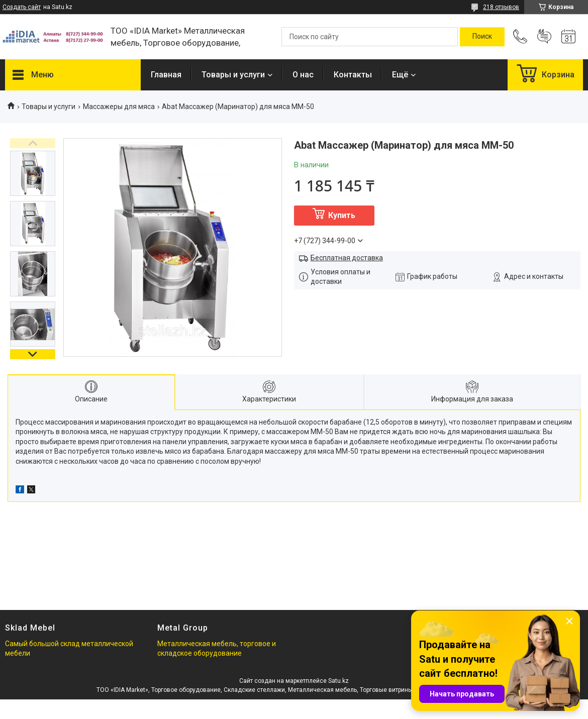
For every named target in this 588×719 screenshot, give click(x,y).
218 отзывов (501, 7)
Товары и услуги (233, 75)
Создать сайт (22, 7)
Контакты (353, 75)
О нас (303, 75)
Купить (342, 215)
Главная (166, 75)
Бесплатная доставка (347, 258)
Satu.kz (338, 681)
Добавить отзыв (544, 37)
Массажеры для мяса (119, 107)
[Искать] (482, 37)
